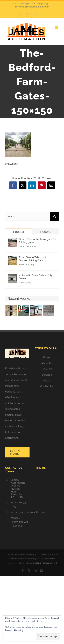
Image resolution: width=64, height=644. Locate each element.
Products (47, 369)
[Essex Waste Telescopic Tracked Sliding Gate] (12, 259)
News (47, 381)
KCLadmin (13, 164)
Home (47, 357)
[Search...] (28, 216)
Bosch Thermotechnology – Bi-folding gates (37, 241)
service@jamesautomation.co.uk (32, 7)
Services (47, 375)
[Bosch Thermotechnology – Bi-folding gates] (12, 241)
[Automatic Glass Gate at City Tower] (12, 277)
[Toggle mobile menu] (57, 28)
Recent (45, 232)
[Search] (55, 216)
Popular (19, 232)
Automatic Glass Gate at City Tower (36, 277)
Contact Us (47, 386)
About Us (47, 363)
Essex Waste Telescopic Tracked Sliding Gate (33, 259)
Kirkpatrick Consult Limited (45, 563)
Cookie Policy (17, 630)
